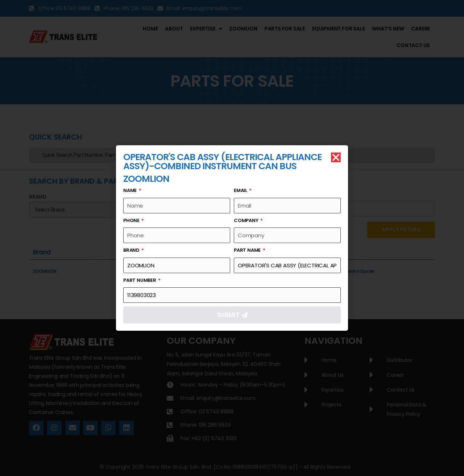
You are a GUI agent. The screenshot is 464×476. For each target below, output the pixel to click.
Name (130, 190)
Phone (132, 220)
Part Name (248, 250)
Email (241, 190)
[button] (336, 157)
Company (246, 220)
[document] (232, 238)
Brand (132, 250)
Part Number (140, 280)
